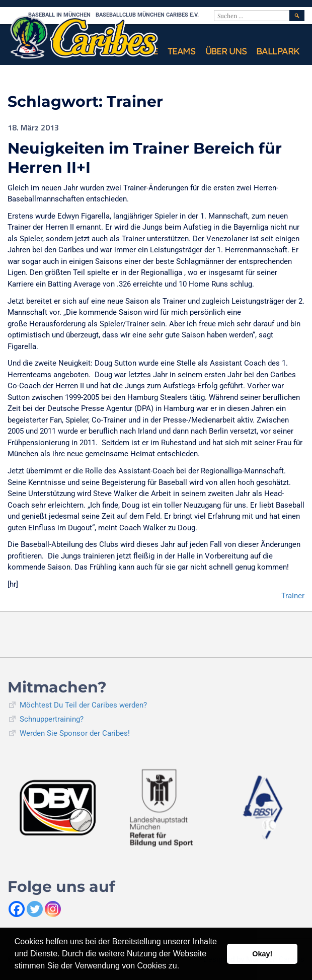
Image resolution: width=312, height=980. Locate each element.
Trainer (293, 596)
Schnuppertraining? (52, 719)
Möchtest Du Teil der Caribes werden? (83, 705)
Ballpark (278, 51)
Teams (181, 51)
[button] (183, 967)
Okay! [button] (262, 954)
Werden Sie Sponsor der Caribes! (75, 733)
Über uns (226, 51)
